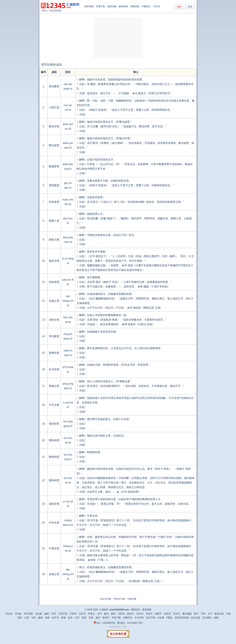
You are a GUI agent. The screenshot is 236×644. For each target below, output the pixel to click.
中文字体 (139, 618)
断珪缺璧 (54, 145)
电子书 (55, 618)
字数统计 (146, 6)
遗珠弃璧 (54, 504)
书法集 (18, 614)
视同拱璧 (54, 424)
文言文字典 (105, 599)
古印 (99, 614)
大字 (210, 614)
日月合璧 (54, 405)
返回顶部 (147, 610)
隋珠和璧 (54, 440)
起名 (70, 618)
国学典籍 (89, 6)
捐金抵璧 (54, 282)
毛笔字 (149, 614)
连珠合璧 (54, 320)
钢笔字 (158, 614)
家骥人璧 (54, 221)
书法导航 (28, 614)
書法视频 (187, 614)
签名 (98, 618)
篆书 (106, 614)
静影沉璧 (54, 240)
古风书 (82, 614)
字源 (228, 614)
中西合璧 (54, 548)
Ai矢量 (161, 618)
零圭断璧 (54, 336)
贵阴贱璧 (54, 185)
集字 (196, 614)
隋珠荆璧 (54, 457)
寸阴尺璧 (54, 108)
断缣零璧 (54, 166)
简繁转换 (135, 6)
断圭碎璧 (54, 126)
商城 (63, 618)
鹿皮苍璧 (54, 261)
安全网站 (207, 618)
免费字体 (128, 618)
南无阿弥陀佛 (55, 11)
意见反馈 (196, 618)
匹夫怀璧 (54, 369)
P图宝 (170, 618)
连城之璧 (54, 301)
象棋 (40, 618)
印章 (91, 618)
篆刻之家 (219, 614)
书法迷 (9, 614)
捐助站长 (136, 610)
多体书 (167, 614)
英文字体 (151, 618)
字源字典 (100, 6)
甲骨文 (91, 614)
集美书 (130, 614)
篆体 (113, 614)
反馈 (190, 7)
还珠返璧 (54, 202)
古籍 (27, 618)
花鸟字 (177, 614)
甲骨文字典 (119, 599)
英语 (84, 618)
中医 (34, 618)
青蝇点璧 (54, 386)
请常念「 (46, 11)
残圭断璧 (54, 86)
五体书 (73, 614)
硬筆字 (106, 618)
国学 (20, 618)
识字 (77, 618)
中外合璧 (54, 523)
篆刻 (47, 614)
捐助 (179, 7)
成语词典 (112, 6)
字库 (54, 614)
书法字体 (63, 614)
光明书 (121, 614)
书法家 (39, 614)
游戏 (47, 618)
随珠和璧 (54, 480)
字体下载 (116, 618)
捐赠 (216, 618)
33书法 (140, 614)
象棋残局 (123, 6)
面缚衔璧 (54, 353)
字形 (203, 614)
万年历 (157, 6)
